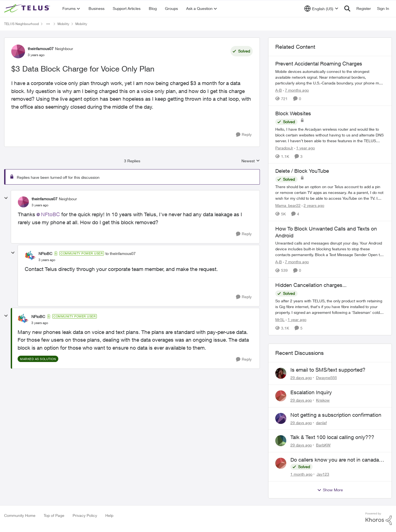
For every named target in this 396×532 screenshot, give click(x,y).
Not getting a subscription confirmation (336, 415)
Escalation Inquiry (311, 392)
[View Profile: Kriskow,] (281, 396)
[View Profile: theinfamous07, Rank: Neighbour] (18, 51)
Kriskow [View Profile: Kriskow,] (323, 400)
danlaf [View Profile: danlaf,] (321, 422)
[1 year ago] (305, 148)
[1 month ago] (301, 474)
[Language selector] (321, 9)
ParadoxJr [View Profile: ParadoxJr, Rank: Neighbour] (284, 148)
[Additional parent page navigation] (48, 24)
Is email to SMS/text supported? (328, 370)
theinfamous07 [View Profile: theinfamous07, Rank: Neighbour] (41, 49)
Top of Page (54, 515)
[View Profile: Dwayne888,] (281, 373)
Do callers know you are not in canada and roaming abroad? (335, 460)
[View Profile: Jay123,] (281, 463)
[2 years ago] (313, 205)
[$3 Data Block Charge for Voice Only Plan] (40, 205)
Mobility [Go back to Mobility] (63, 24)
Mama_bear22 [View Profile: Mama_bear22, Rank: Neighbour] (288, 205)
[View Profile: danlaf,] (281, 418)
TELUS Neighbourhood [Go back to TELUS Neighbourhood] (21, 24)
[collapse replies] (6, 198)
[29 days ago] (301, 378)
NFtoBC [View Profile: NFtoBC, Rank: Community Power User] (45, 253)
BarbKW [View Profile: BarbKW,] (323, 445)
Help (109, 515)
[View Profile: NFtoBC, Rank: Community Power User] (30, 256)
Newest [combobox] (251, 161)
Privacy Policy (85, 515)
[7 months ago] (296, 90)
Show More (330, 490)
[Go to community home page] (28, 9)
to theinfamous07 (120, 253)
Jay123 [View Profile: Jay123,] (323, 474)
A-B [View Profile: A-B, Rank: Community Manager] (279, 90)
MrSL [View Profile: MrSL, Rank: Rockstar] (280, 320)
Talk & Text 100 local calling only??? (332, 437)
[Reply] (244, 135)
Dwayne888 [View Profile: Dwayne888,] (326, 378)
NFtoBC (50, 214)
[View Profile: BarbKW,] (281, 441)
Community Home (20, 515)
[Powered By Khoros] (379, 519)
